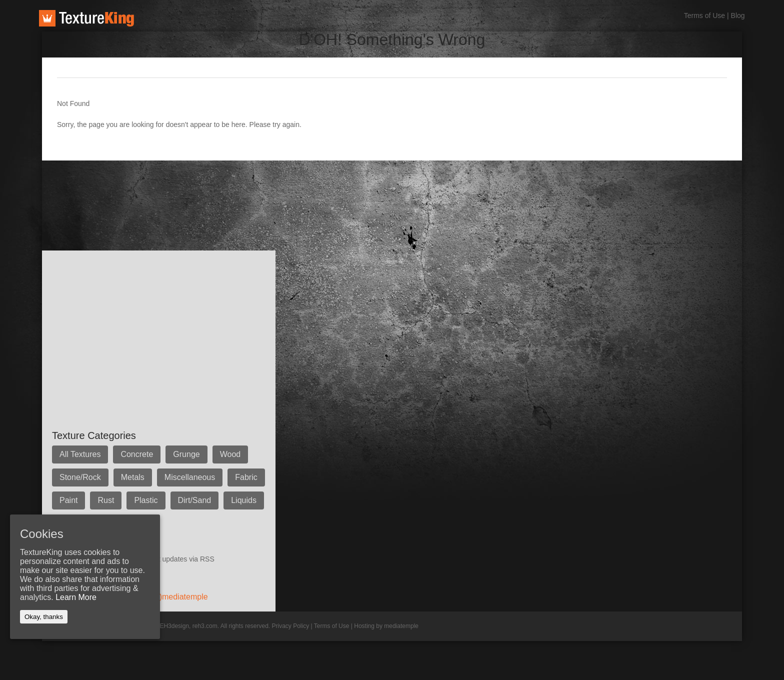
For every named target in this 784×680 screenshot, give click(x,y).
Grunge (186, 454)
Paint (68, 500)
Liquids (244, 500)
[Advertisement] (224, 183)
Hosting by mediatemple (386, 626)
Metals (133, 477)
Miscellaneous (190, 477)
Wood (230, 454)
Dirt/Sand (195, 500)
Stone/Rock (80, 477)
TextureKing (86, 18)
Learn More (76, 597)
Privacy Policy (291, 626)
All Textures (80, 454)
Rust (106, 500)
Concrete (137, 454)
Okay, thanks (44, 617)
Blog (738, 15)
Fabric (246, 477)
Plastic (146, 500)
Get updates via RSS (182, 559)
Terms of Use (704, 15)
